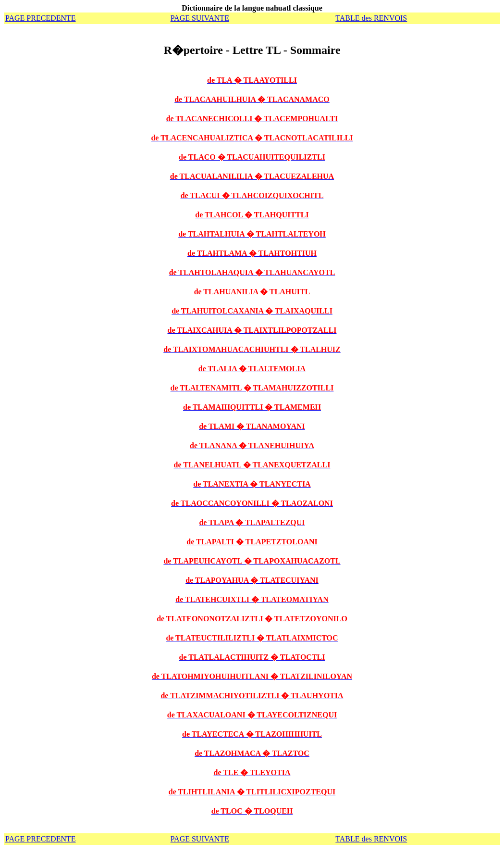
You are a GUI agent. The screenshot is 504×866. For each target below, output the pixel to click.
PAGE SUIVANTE (200, 18)
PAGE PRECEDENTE (41, 18)
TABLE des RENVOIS (371, 18)
